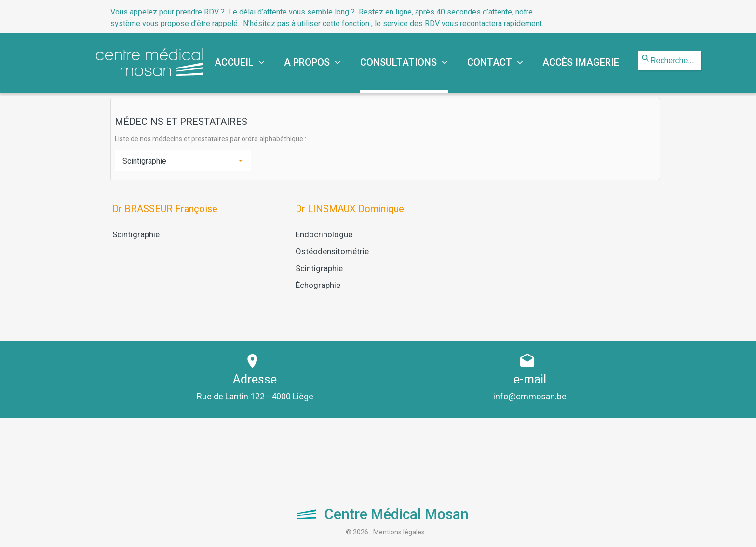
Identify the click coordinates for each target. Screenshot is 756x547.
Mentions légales (399, 532)
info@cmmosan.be (530, 396)
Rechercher (639, 51)
